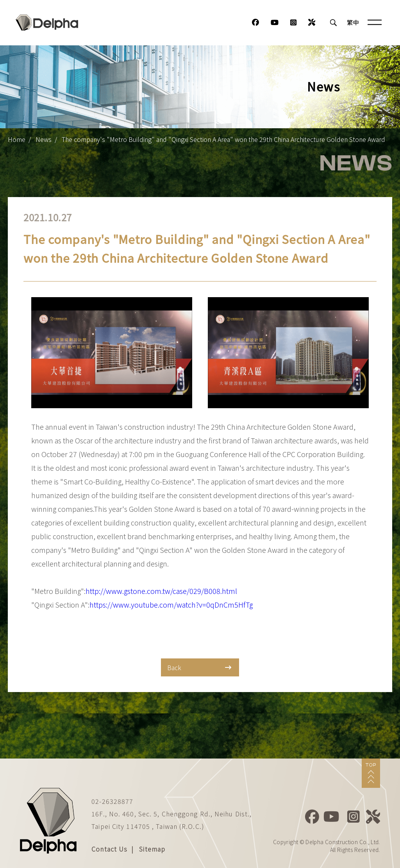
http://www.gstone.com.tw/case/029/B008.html (161, 591)
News (44, 139)
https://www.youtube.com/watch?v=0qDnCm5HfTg (171, 604)
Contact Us (109, 849)
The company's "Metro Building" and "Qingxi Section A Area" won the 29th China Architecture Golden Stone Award (223, 139)
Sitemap (152, 849)
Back (199, 667)
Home (17, 139)
